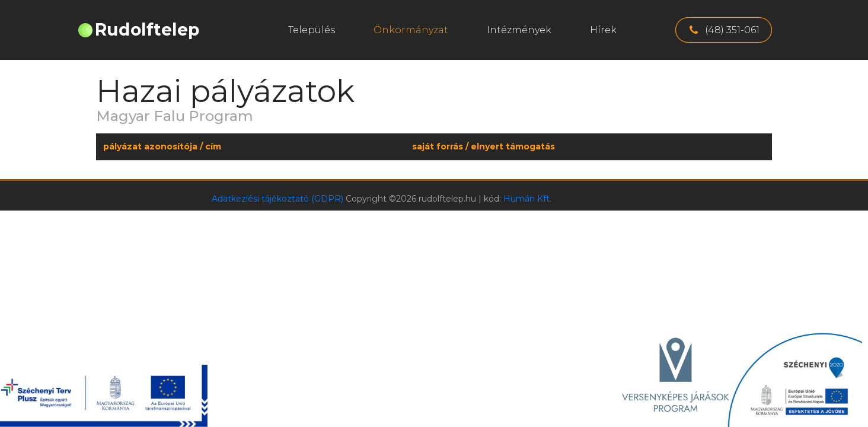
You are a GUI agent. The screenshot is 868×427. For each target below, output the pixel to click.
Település (312, 30)
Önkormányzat (411, 30)
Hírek (603, 30)
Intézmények (519, 30)
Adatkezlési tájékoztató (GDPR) (277, 199)
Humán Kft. (527, 199)
